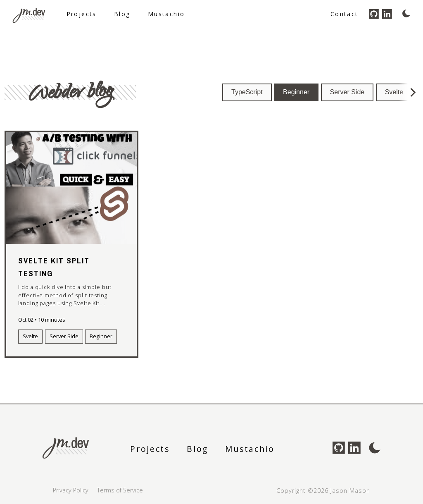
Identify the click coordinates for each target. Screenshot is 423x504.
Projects (82, 14)
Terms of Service (120, 490)
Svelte (394, 92)
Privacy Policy (71, 490)
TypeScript (247, 92)
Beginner (296, 92)
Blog (122, 14)
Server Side (347, 92)
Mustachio (166, 14)
